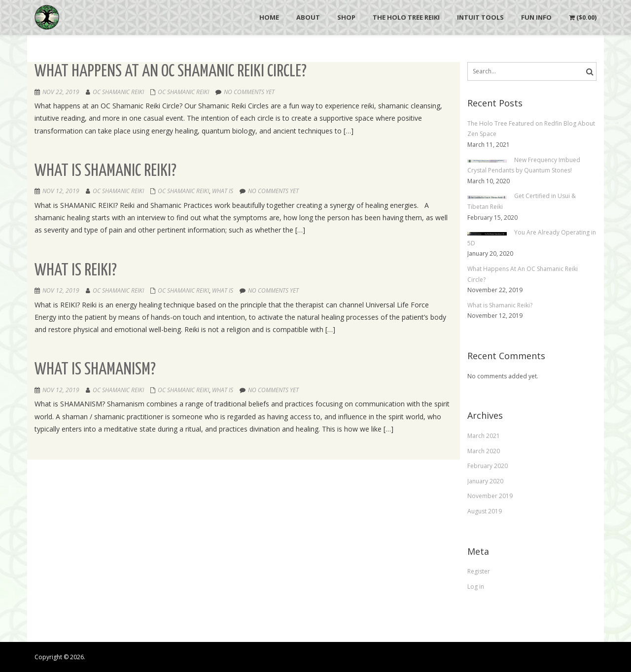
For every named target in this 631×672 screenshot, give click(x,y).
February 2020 (488, 466)
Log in (476, 587)
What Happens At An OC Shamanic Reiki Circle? (171, 72)
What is (223, 191)
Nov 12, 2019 (61, 191)
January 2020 (485, 481)
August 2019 (485, 511)
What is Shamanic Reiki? (105, 171)
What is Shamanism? (95, 370)
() (583, 17)
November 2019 (490, 496)
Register (479, 571)
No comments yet (249, 92)
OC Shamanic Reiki (118, 92)
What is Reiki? (76, 271)
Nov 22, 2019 (61, 92)
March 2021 (484, 436)
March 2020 (484, 451)
